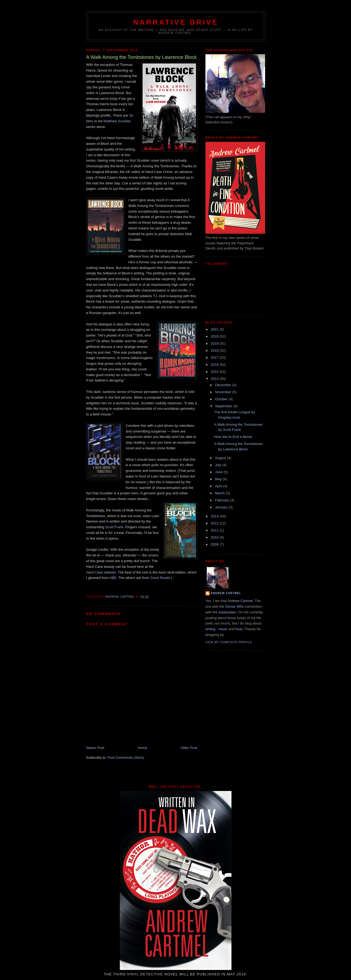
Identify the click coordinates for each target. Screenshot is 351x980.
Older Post (189, 748)
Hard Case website (101, 572)
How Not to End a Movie (233, 437)
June (219, 472)
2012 (215, 523)
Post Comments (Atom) (126, 758)
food (239, 629)
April (219, 486)
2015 (215, 372)
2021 (215, 329)
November (224, 392)
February (223, 500)
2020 (215, 336)
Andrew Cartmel (226, 593)
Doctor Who (235, 606)
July (219, 465)
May (219, 479)
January (222, 507)
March (220, 493)
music (223, 629)
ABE (113, 578)
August (221, 458)
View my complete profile (229, 642)
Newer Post (95, 748)
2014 (215, 379)
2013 (215, 516)
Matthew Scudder (117, 121)
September (224, 406)
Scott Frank (114, 527)
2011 (215, 530)
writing (211, 629)
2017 (215, 358)
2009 (215, 544)
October (222, 399)
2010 (215, 537)
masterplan (227, 612)
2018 (215, 350)
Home (142, 748)
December (224, 385)
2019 (215, 343)
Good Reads (160, 578)
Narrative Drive (176, 22)
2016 (215, 365)
